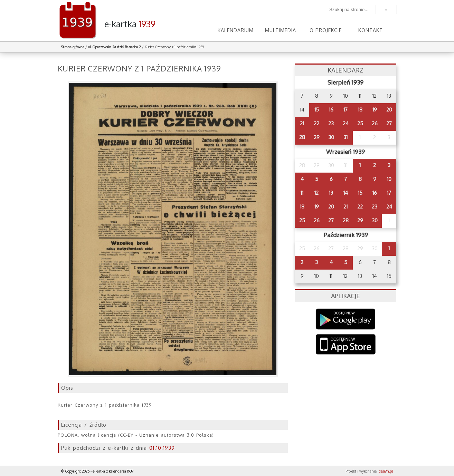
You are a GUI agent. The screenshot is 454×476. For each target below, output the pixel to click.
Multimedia (281, 30)
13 (331, 193)
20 (389, 110)
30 (331, 137)
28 (302, 137)
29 (317, 137)
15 (317, 110)
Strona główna (73, 47)
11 (302, 193)
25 (360, 123)
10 (389, 179)
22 (316, 123)
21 (302, 123)
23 (331, 123)
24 (346, 123)
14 (346, 193)
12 (316, 193)
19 (375, 110)
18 (360, 110)
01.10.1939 (162, 448)
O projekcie (326, 30)
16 (331, 110)
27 (389, 123)
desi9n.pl (386, 471)
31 (346, 137)
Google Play (346, 319)
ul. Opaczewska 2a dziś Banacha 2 (115, 47)
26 (375, 123)
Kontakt (371, 30)
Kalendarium (236, 30)
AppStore (346, 345)
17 (346, 110)
